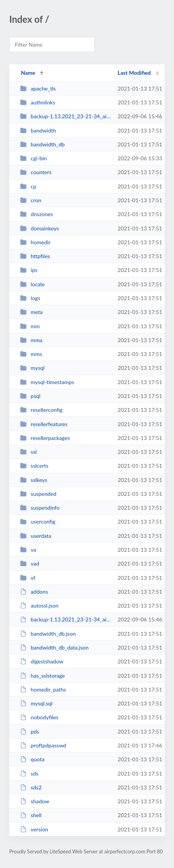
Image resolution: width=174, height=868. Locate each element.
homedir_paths (43, 689)
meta (31, 312)
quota (32, 759)
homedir (35, 242)
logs (30, 298)
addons (34, 592)
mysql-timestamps (47, 382)
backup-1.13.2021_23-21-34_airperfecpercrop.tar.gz (65, 619)
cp (28, 186)
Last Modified (134, 73)
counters (36, 172)
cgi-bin (33, 158)
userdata (36, 536)
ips (29, 270)
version (34, 829)
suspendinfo (40, 508)
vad (30, 563)
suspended (38, 494)
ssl (28, 452)
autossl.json (39, 605)
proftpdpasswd (43, 745)
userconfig (38, 521)
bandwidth (38, 130)
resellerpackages (45, 438)
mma (31, 340)
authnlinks (38, 102)
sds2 (31, 787)
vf (28, 578)
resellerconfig (41, 410)
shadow (35, 801)
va (28, 550)
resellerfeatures (44, 424)
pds (30, 731)
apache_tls (38, 88)
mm (30, 326)
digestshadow (42, 661)
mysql (32, 368)
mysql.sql (36, 703)
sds (29, 773)
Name (28, 73)
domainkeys (39, 228)
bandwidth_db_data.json (54, 647)
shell (31, 815)
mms (31, 354)
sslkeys (34, 480)
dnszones (36, 214)
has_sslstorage (42, 676)
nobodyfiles (39, 717)
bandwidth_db (42, 144)
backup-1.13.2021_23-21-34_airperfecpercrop (65, 116)
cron (31, 200)
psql (30, 396)
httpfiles (35, 256)
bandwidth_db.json (48, 634)
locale (32, 284)
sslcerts (34, 466)
